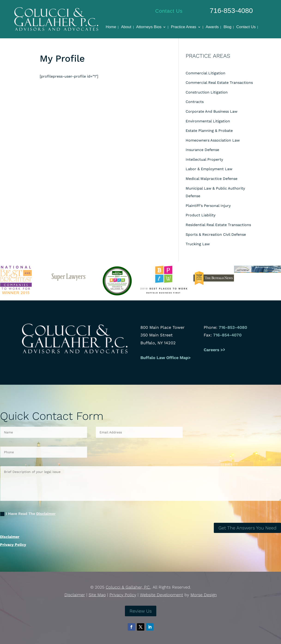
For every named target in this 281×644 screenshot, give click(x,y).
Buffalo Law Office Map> (166, 358)
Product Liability (201, 215)
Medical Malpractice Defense (212, 179)
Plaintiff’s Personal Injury (208, 206)
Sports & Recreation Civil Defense (216, 234)
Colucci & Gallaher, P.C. (128, 587)
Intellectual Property (204, 159)
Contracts (195, 102)
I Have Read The (28, 514)
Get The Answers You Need (247, 528)
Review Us (141, 611)
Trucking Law (198, 244)
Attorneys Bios (149, 27)
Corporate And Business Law (212, 111)
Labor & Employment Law (209, 169)
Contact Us (169, 11)
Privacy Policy (13, 545)
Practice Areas (184, 27)
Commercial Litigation (205, 73)
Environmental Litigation (208, 121)
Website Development (162, 595)
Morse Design (204, 595)
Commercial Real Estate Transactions (219, 83)
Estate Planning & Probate (209, 131)
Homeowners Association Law (213, 140)
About (126, 27)
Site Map (97, 595)
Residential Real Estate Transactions (218, 225)
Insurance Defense (202, 150)
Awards (212, 27)
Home (111, 27)
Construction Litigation (207, 92)
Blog (227, 27)
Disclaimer (46, 514)
